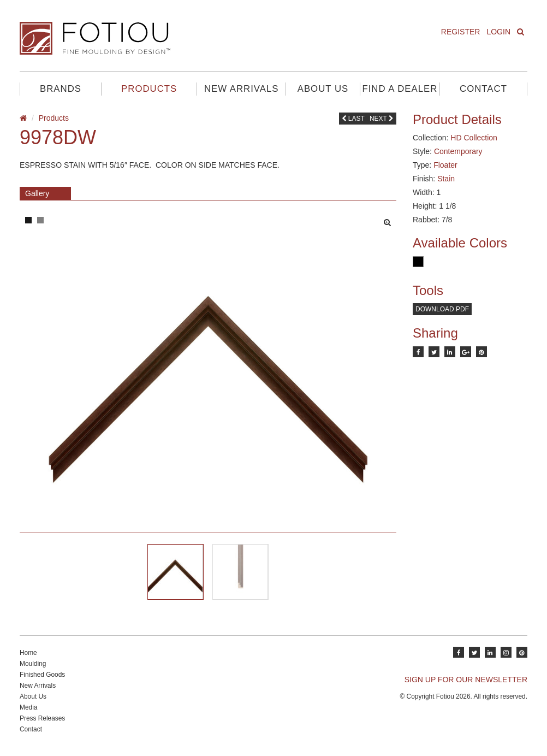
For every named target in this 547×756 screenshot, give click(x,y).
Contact (483, 89)
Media (28, 707)
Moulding (33, 664)
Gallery (37, 193)
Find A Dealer (400, 89)
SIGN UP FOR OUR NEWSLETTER (466, 680)
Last (353, 119)
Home (28, 653)
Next (382, 119)
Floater (445, 165)
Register (461, 32)
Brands (61, 89)
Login (498, 32)
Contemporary (458, 151)
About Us (323, 89)
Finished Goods (42, 675)
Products (149, 89)
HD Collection (474, 138)
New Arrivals (242, 89)
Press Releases (42, 718)
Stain (446, 179)
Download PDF (442, 309)
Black (418, 262)
